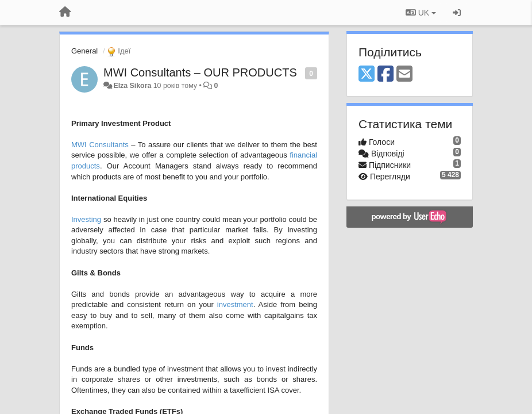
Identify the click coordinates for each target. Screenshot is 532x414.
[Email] (404, 74)
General (84, 51)
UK (421, 13)
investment (235, 304)
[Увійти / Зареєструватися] (457, 13)
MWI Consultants (100, 145)
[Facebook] (385, 74)
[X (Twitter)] (367, 74)
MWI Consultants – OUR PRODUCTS (200, 72)
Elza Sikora (132, 86)
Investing (86, 219)
